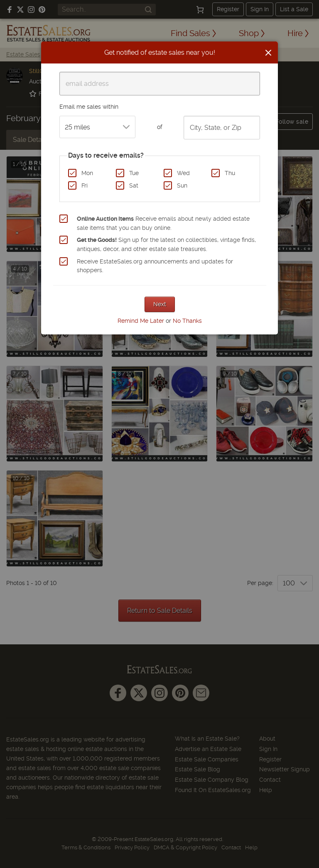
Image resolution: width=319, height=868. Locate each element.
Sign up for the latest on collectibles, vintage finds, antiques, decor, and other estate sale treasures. (166, 244)
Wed (183, 173)
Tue (134, 173)
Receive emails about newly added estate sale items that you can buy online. (163, 223)
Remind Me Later (141, 321)
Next (160, 304)
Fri (85, 185)
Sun (182, 185)
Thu (230, 173)
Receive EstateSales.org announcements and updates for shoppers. (155, 266)
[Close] (268, 53)
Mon (87, 173)
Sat (134, 185)
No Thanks (187, 321)
